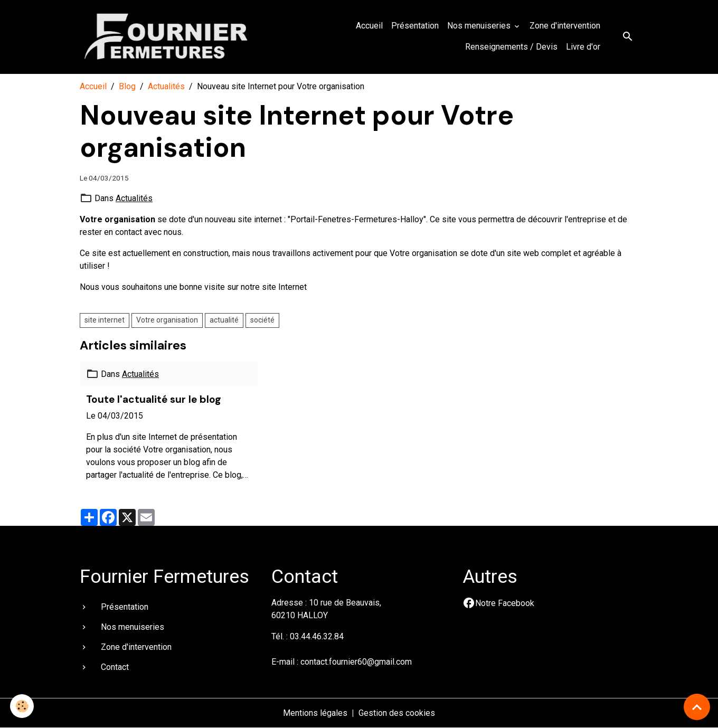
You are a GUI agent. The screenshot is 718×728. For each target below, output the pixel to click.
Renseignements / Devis (511, 47)
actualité (224, 320)
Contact (115, 667)
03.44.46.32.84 (317, 636)
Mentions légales (315, 713)
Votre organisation (167, 320)
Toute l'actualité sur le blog (154, 399)
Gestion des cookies (397, 713)
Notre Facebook (505, 603)
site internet (105, 320)
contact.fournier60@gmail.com (356, 662)
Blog (127, 86)
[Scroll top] (697, 707)
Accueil (369, 26)
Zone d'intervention (565, 26)
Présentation (415, 26)
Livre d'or (583, 47)
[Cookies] (22, 706)
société (262, 320)
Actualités (166, 86)
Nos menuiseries (480, 26)
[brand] (167, 37)
